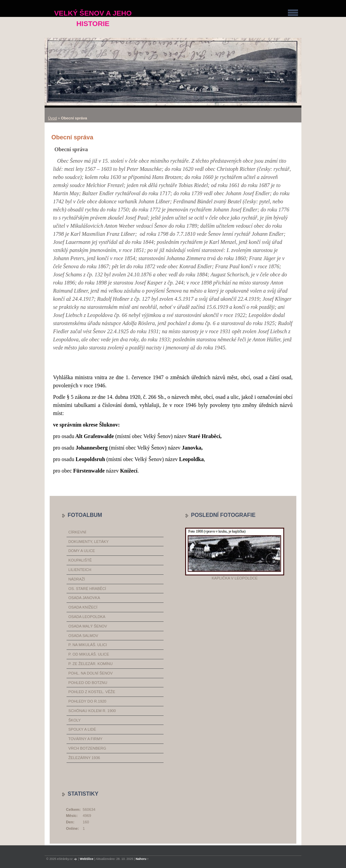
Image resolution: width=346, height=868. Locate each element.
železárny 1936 (84, 758)
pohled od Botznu (88, 683)
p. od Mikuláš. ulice (89, 654)
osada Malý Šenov (88, 626)
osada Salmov (83, 636)
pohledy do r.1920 (87, 701)
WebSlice (86, 859)
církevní (77, 532)
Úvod (52, 118)
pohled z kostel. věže (92, 692)
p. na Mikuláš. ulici (88, 645)
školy (74, 720)
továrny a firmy (85, 739)
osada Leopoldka (87, 617)
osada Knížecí (83, 607)
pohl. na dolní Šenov (90, 673)
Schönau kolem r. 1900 (92, 711)
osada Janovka (84, 598)
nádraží (77, 579)
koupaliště (80, 560)
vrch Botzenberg (87, 748)
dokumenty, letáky (88, 542)
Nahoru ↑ (142, 859)
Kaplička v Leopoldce (234, 578)
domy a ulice (82, 551)
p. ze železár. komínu (90, 664)
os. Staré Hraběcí (87, 589)
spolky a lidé (82, 729)
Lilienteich (80, 570)
